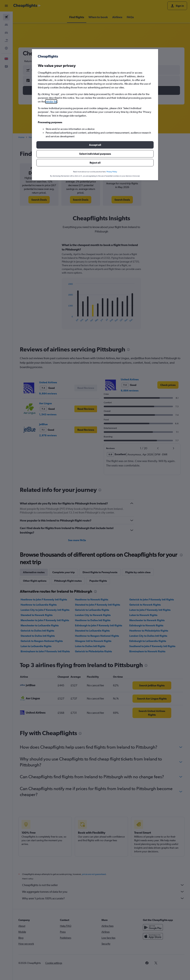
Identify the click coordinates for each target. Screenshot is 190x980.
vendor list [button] (51, 102)
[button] (95, 145)
